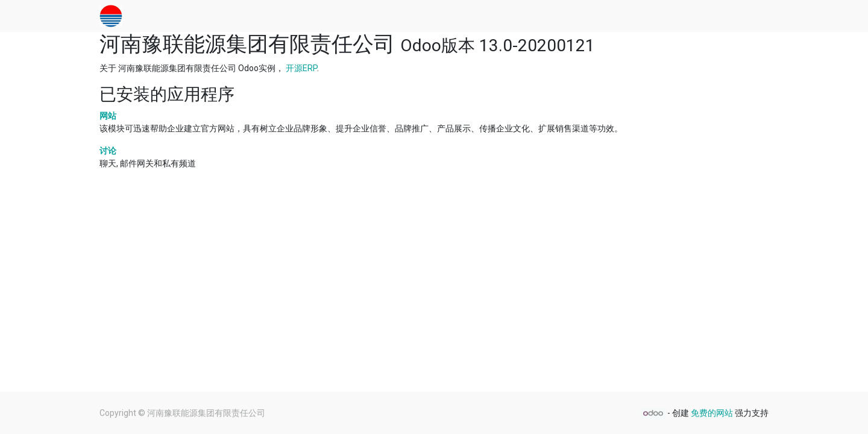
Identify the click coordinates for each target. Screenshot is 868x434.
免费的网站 (712, 413)
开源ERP (301, 68)
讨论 (108, 151)
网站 (108, 116)
